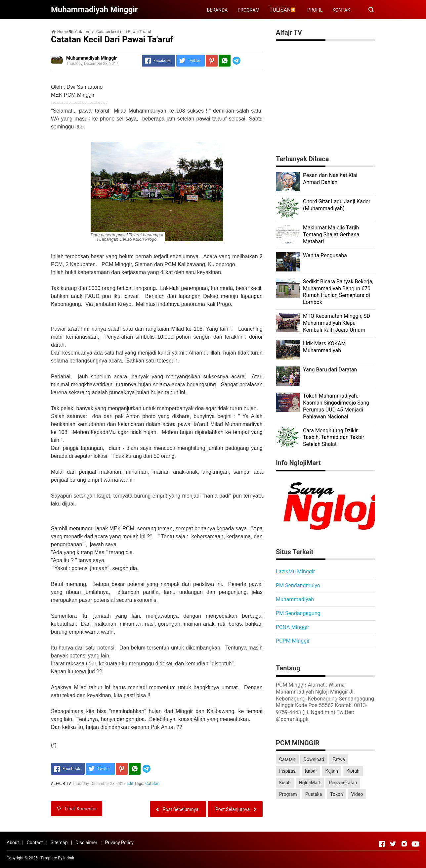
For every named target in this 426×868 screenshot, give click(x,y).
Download (314, 759)
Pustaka (314, 794)
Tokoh (336, 794)
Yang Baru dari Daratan (330, 370)
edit (130, 784)
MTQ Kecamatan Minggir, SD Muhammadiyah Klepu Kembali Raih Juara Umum (337, 323)
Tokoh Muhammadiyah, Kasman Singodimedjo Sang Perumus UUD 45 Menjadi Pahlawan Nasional (336, 406)
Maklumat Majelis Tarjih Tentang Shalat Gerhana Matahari (331, 235)
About (13, 843)
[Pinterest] (212, 61)
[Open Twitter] (393, 844)
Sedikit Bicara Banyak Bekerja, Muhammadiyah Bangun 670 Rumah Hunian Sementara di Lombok (338, 292)
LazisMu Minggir (295, 572)
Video (357, 794)
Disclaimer (86, 843)
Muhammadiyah (295, 599)
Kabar (311, 771)
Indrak (69, 858)
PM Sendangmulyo (298, 585)
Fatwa (339, 759)
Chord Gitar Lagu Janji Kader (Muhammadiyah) (337, 205)
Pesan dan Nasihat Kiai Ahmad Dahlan (330, 179)
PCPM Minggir (293, 641)
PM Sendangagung (298, 613)
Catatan (152, 784)
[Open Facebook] (382, 844)
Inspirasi (288, 771)
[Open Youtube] (415, 844)
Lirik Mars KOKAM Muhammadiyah (324, 347)
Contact (35, 843)
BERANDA (217, 10)
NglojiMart (310, 783)
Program (288, 794)
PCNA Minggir (292, 627)
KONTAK (341, 10)
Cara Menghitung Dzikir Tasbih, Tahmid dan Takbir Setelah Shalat (334, 437)
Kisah (285, 783)
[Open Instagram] (404, 844)
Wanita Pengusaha (325, 255)
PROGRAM (249, 10)
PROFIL (315, 10)
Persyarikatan (343, 783)
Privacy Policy (119, 843)
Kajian (332, 771)
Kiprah (353, 771)
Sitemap (59, 843)
